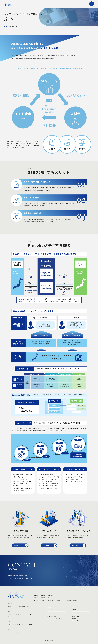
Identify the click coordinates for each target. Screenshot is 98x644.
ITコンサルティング (52, 616)
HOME (5, 26)
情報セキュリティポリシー (54, 600)
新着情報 (43, 596)
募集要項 (74, 618)
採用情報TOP (75, 614)
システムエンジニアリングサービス (55, 618)
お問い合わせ (51, 596)
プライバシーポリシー (40, 600)
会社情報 (36, 596)
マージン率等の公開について (71, 600)
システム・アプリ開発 (52, 614)
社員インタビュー (76, 616)
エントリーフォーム (76, 621)
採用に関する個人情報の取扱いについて (44, 598)
